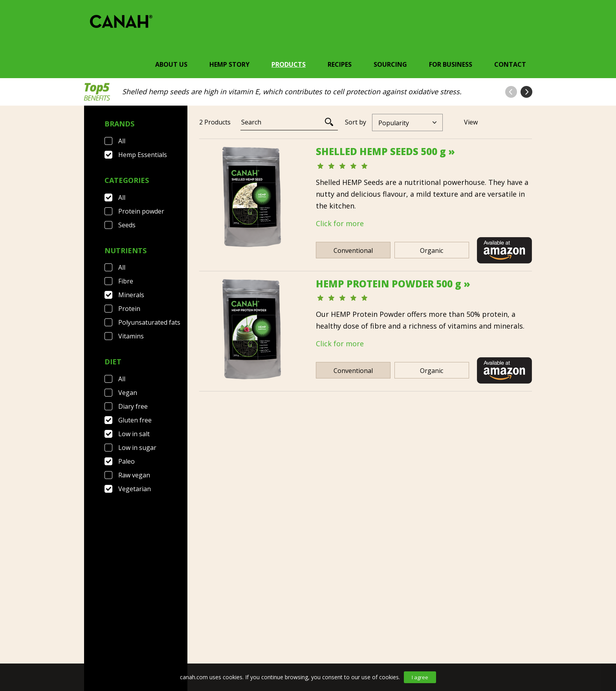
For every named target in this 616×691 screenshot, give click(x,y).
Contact (510, 64)
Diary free (133, 406)
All (122, 141)
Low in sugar (137, 448)
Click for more (340, 223)
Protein (129, 309)
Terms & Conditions (181, 637)
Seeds (127, 225)
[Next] (386, 479)
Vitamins (131, 336)
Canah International (306, 637)
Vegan (128, 393)
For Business (451, 64)
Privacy (241, 637)
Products (289, 64)
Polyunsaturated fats (149, 322)
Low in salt (134, 434)
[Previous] (343, 479)
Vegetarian (135, 489)
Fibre (126, 281)
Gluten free (135, 420)
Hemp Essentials (143, 155)
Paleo (126, 461)
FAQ (128, 637)
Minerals (131, 295)
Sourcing (390, 64)
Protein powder (141, 211)
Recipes (340, 64)
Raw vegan (134, 475)
